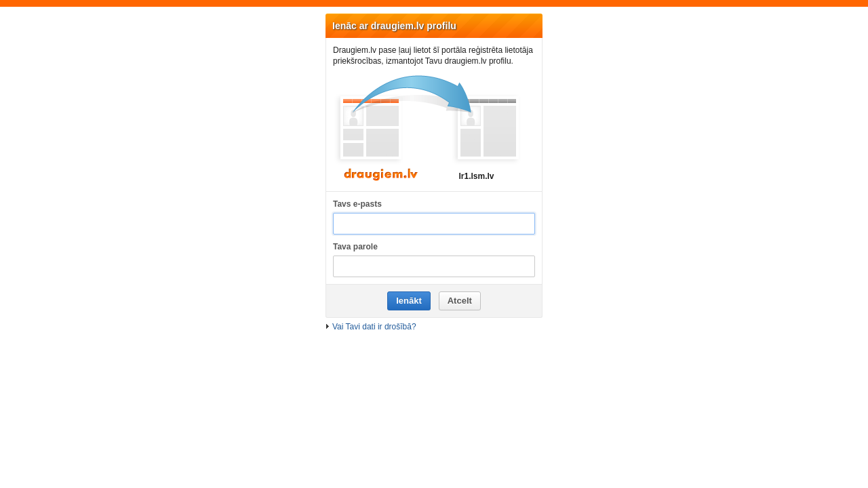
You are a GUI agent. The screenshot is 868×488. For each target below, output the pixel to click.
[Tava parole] (434, 267)
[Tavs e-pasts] (434, 224)
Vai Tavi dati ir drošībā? (374, 327)
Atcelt (460, 301)
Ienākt (409, 301)
